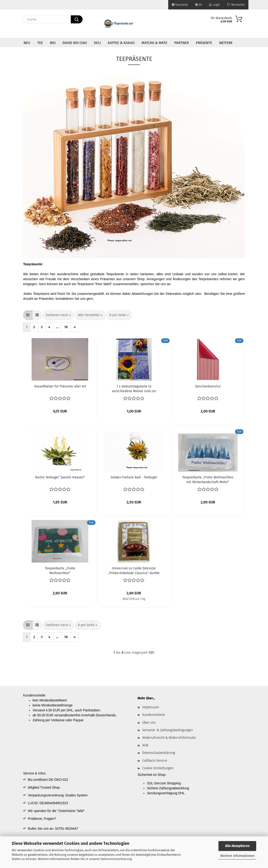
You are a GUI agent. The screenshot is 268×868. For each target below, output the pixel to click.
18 (66, 327)
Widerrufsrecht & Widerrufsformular (169, 738)
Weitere (226, 43)
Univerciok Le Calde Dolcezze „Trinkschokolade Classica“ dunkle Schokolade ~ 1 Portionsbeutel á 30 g (134, 570)
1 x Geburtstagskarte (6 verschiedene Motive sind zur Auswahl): (134, 388)
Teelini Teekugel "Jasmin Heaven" (60, 477)
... (57, 327)
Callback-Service (155, 761)
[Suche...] (77, 19)
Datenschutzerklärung (116, 859)
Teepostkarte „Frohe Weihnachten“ (60, 570)
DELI (97, 43)
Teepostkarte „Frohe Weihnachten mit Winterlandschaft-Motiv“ (208, 479)
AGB (145, 745)
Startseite (180, 5)
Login (214, 5)
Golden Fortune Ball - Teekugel (134, 477)
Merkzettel (236, 5)
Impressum (151, 707)
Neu (27, 43)
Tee (40, 43)
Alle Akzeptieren (237, 846)
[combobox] (58, 315)
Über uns (149, 723)
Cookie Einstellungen (158, 768)
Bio (53, 43)
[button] (28, 315)
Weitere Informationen (237, 856)
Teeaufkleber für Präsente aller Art (60, 386)
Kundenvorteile (154, 715)
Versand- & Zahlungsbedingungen (168, 730)
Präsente (204, 43)
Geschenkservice (208, 386)
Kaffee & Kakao (121, 43)
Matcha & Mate (154, 43)
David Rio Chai (75, 43)
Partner (182, 43)
